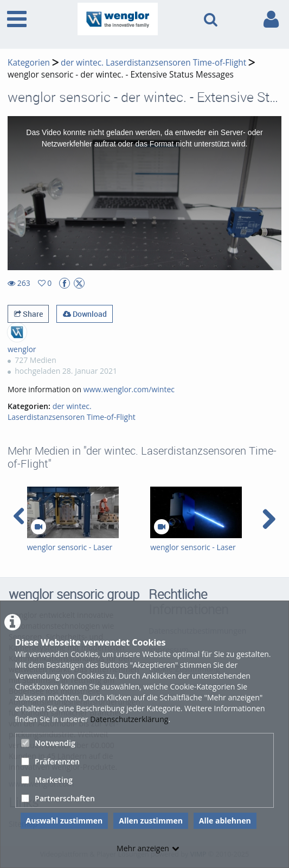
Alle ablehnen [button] (225, 821)
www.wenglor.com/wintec (129, 389)
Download (85, 314)
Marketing (47, 780)
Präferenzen (50, 761)
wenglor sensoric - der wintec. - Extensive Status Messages (121, 75)
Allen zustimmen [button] (151, 821)
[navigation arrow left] (19, 516)
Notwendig (48, 743)
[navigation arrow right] (269, 519)
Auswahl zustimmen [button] (65, 821)
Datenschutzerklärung (129, 719)
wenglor (22, 349)
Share (28, 314)
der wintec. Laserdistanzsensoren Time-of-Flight (153, 63)
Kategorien (29, 63)
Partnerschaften (58, 798)
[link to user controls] (271, 19)
